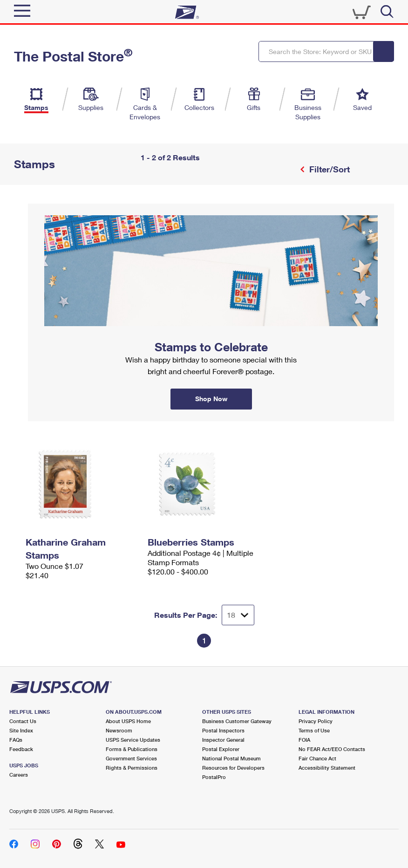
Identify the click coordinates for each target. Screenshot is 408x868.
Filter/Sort (328, 169)
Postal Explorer (221, 749)
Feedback (21, 749)
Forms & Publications (132, 749)
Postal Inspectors (223, 730)
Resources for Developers (233, 768)
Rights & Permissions (132, 768)
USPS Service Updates (133, 740)
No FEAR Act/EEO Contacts (332, 749)
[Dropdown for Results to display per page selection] (238, 615)
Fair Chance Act (317, 758)
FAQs (16, 740)
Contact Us (23, 721)
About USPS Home (128, 721)
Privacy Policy (316, 721)
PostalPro (214, 777)
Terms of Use (314, 730)
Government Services (131, 758)
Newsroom (119, 730)
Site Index (21, 730)
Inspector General (223, 740)
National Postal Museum (231, 758)
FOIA (304, 740)
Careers (19, 775)
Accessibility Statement (327, 768)
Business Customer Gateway (237, 721)
